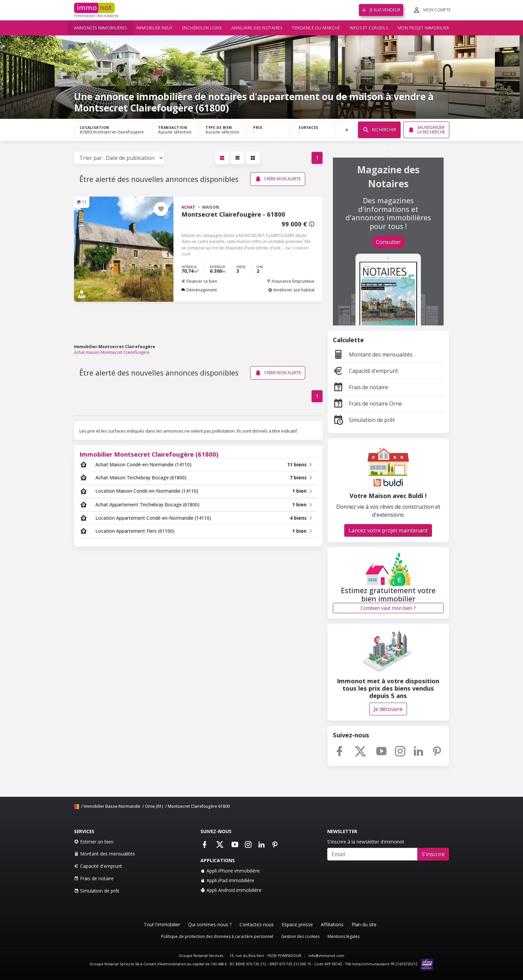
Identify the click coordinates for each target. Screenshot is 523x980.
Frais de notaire (360, 387)
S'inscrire (433, 854)
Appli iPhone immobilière (230, 871)
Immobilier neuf (155, 28)
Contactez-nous (257, 924)
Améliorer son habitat (291, 290)
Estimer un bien (94, 842)
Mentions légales (344, 936)
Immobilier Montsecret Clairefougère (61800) (149, 454)
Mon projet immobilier (423, 28)
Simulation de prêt (364, 420)
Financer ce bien (199, 281)
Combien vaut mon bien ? (388, 608)
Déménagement (199, 290)
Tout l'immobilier (162, 924)
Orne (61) (154, 806)
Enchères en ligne (202, 28)
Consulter (388, 242)
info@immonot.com (326, 956)
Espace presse (297, 924)
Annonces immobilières (101, 28)
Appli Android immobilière (231, 890)
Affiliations (332, 924)
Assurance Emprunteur (291, 281)
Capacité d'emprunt (365, 371)
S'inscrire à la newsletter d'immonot (366, 842)
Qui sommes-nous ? (210, 924)
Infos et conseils (369, 28)
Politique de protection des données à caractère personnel (217, 936)
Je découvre (388, 709)
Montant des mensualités (373, 354)
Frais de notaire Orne (367, 404)
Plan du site (364, 924)
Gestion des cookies (300, 936)
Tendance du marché (316, 28)
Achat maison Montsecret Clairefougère (112, 352)
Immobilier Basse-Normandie (112, 806)
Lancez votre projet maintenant (388, 530)
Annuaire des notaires (257, 28)
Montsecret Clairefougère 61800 (199, 806)
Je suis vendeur (381, 10)
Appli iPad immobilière (227, 880)
